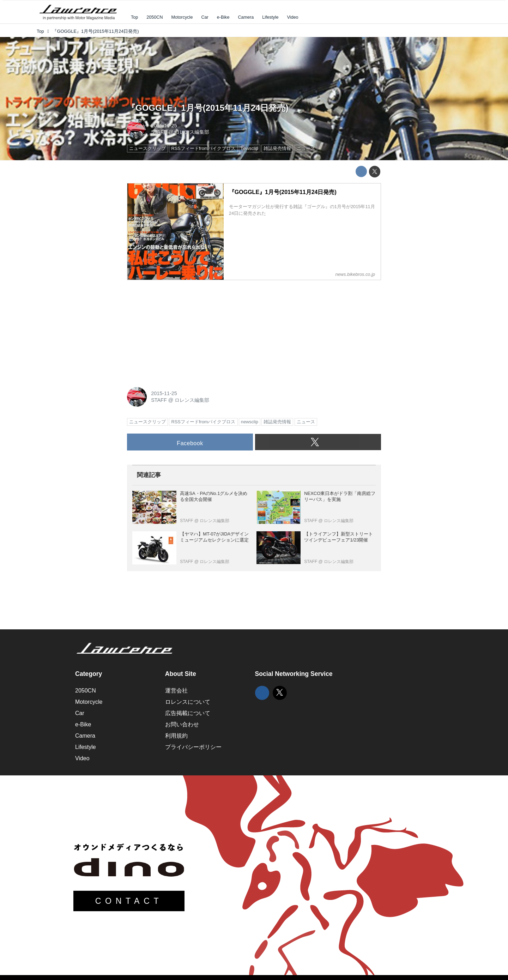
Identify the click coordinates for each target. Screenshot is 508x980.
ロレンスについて (188, 702)
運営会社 (176, 691)
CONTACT (129, 901)
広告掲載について (188, 713)
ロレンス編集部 (192, 132)
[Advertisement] (180, 330)
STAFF (159, 132)
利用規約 (176, 736)
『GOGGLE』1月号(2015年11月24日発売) (208, 108)
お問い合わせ (182, 724)
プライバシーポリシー (193, 747)
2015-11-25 (164, 126)
